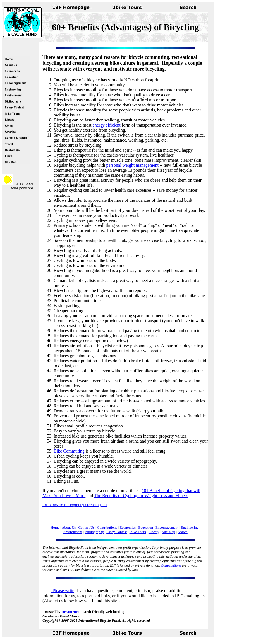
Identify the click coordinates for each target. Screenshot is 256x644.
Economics (128, 527)
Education (146, 527)
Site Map (168, 532)
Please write (58, 591)
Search (182, 532)
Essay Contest (117, 532)
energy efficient (107, 125)
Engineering (190, 527)
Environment (73, 532)
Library (154, 532)
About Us (69, 527)
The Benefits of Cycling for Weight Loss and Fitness (141, 496)
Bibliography (94, 532)
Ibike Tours (138, 532)
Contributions (107, 527)
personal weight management (132, 165)
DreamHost (70, 612)
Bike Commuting (69, 451)
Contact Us (87, 527)
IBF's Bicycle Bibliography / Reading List (75, 505)
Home (55, 527)
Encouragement (167, 527)
